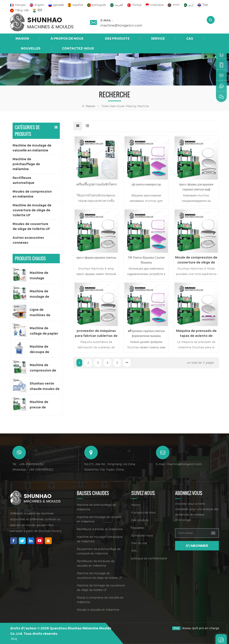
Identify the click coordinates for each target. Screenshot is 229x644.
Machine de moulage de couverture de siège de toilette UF (32, 210)
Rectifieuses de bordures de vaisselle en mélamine (96, 563)
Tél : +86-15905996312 (28, 464)
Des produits (117, 38)
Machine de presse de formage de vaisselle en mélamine (39, 405)
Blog (14, 639)
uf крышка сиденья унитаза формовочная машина (146, 333)
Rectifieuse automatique (23, 180)
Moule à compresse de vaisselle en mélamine (100, 600)
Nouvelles (31, 48)
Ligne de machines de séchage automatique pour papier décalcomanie (41, 313)
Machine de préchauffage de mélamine (26, 164)
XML (134, 551)
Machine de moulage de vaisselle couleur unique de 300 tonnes (43, 294)
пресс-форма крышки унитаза (96, 257)
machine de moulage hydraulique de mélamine (100, 539)
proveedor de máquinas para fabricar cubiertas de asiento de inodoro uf (96, 333)
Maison (22, 38)
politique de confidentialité (149, 558)
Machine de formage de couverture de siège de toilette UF (101, 588)
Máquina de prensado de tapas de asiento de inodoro (196, 333)
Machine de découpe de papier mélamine (43, 350)
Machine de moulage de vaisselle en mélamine (32, 148)
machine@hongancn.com (121, 25)
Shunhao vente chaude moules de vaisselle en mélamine (45, 386)
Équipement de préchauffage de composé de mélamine (99, 551)
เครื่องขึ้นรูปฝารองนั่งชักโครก (96, 184)
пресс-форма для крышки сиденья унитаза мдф (196, 187)
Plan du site (139, 543)
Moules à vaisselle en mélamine (98, 610)
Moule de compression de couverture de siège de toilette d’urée (196, 260)
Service (158, 38)
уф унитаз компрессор (146, 184)
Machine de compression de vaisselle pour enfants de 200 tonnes (43, 368)
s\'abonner (197, 546)
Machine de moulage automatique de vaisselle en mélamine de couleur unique (43, 276)
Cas (190, 38)
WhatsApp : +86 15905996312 (33, 469)
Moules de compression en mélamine (32, 194)
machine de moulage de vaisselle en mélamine (99, 519)
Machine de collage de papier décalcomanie (44, 331)
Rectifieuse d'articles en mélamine (100, 529)
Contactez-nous (78, 48)
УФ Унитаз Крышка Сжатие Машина (146, 260)
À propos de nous (67, 38)
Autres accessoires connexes (28, 240)
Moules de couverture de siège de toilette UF (31, 226)
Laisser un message (221, 639)
